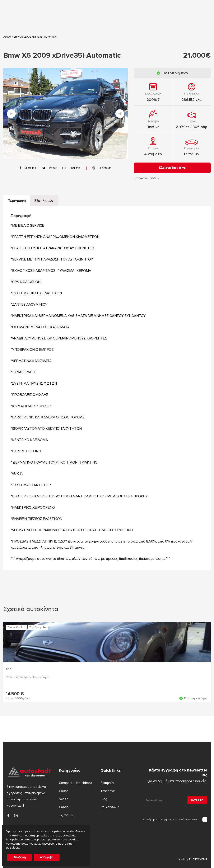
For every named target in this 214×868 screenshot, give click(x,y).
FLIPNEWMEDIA (198, 859)
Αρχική (7, 37)
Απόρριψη (47, 857)
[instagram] (16, 816)
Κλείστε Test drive (172, 168)
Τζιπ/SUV (191, 154)
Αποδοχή (20, 857)
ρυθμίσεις (13, 848)
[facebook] (8, 816)
